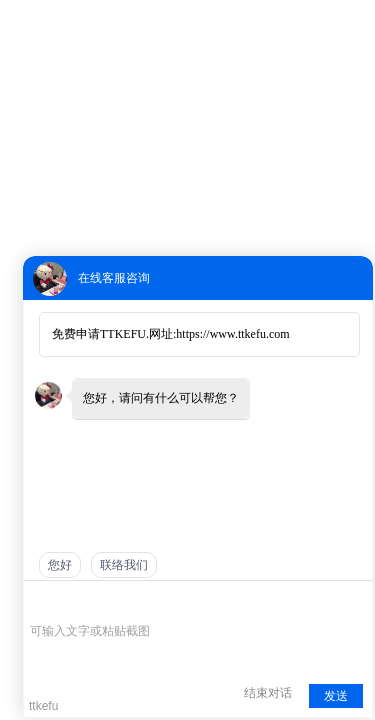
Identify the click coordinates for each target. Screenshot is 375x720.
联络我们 (124, 565)
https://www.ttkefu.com (232, 334)
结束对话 (268, 693)
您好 (60, 565)
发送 (336, 696)
